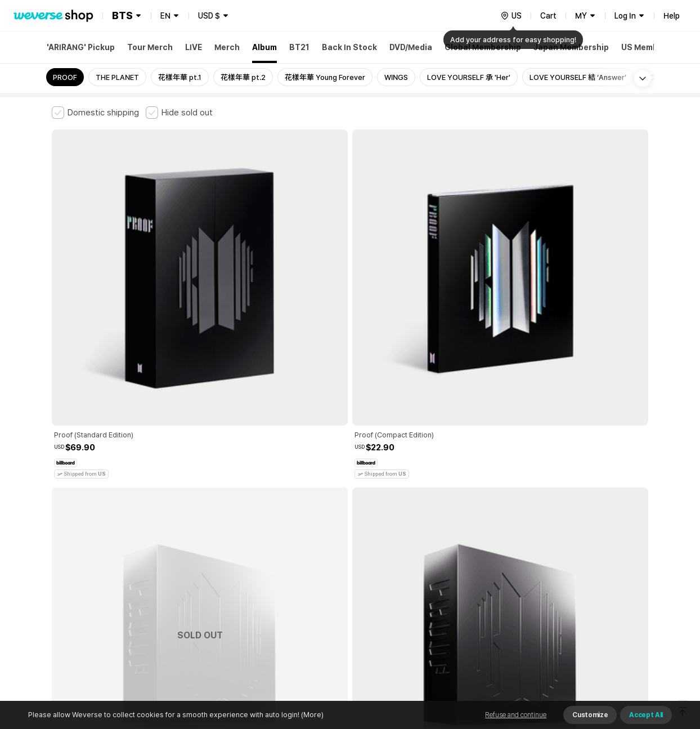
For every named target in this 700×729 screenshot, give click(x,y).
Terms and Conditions (83, 541)
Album (264, 47)
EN (165, 16)
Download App (620, 656)
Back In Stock (349, 47)
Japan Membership (571, 47)
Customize (590, 715)
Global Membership (483, 47)
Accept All (646, 715)
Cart (548, 16)
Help (672, 16)
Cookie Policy (461, 541)
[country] (511, 16)
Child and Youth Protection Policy (314, 541)
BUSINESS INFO (242, 590)
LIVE (194, 47)
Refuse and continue (516, 715)
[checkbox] (95, 113)
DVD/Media (411, 47)
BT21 (299, 47)
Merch (227, 47)
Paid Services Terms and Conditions (190, 541)
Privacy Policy (403, 541)
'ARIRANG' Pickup (81, 47)
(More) (311, 715)
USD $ (209, 16)
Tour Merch (150, 47)
